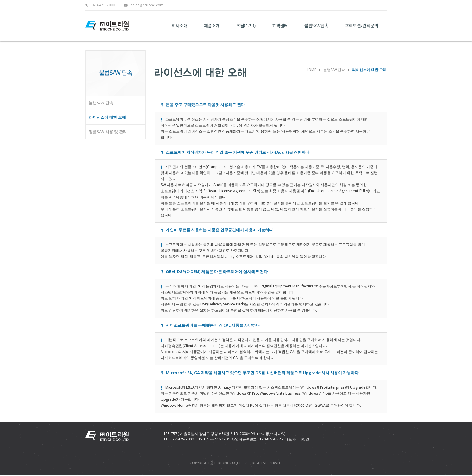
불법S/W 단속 (101, 103)
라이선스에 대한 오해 (107, 117)
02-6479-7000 (103, 5)
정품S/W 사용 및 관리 (108, 132)
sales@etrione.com (147, 5)
